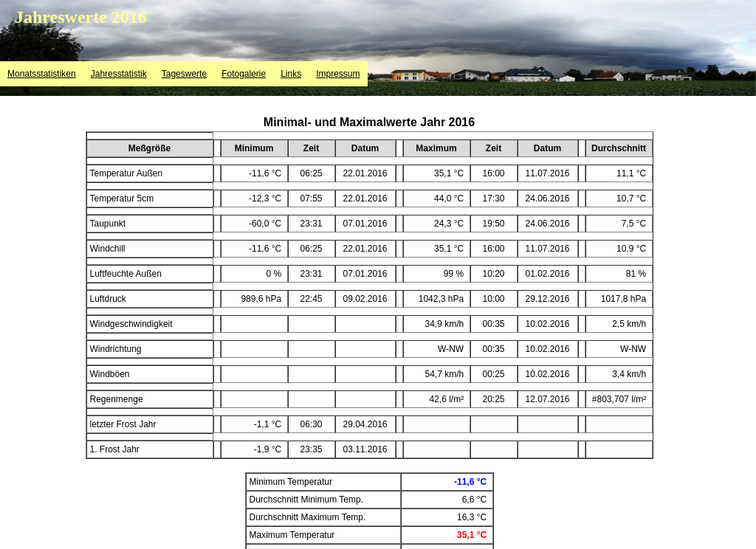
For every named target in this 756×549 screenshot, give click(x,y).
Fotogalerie (244, 74)
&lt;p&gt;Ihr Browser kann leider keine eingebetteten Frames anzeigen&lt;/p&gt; (369, 328)
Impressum (338, 74)
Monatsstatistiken (42, 74)
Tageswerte (184, 74)
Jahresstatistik (119, 74)
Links (291, 74)
